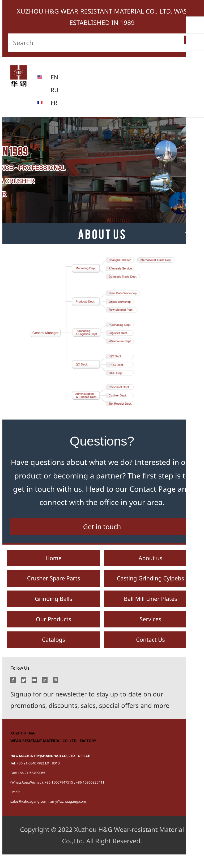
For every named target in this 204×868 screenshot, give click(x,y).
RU (55, 90)
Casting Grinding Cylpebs (150, 585)
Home (53, 562)
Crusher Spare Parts (54, 585)
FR (54, 102)
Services (151, 630)
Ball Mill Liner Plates (150, 607)
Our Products (54, 630)
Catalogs (54, 652)
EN (55, 77)
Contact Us (150, 652)
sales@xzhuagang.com (29, 815)
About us (150, 562)
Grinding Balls (53, 607)
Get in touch (102, 529)
